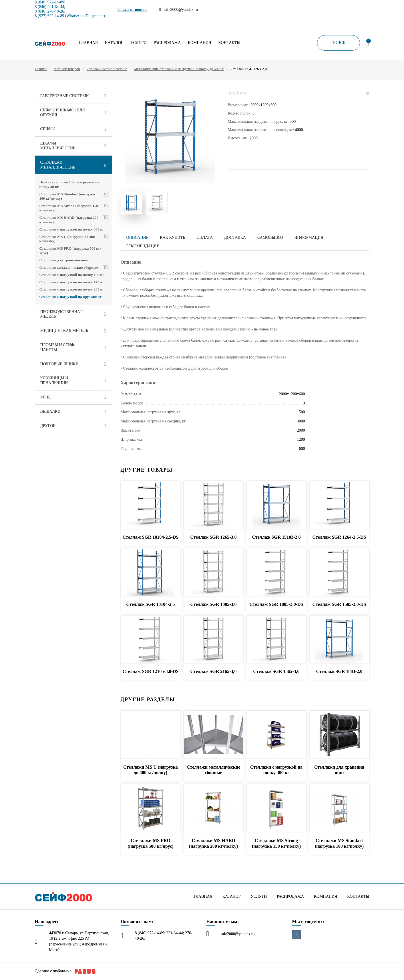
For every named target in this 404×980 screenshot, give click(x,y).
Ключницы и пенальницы (54, 380)
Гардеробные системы (65, 96)
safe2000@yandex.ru (238, 934)
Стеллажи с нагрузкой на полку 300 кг (72, 229)
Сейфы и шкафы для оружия (63, 113)
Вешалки (50, 411)
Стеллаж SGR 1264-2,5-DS (339, 537)
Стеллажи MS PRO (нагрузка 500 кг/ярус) (70, 251)
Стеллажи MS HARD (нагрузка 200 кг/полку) (69, 220)
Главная (89, 43)
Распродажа (167, 43)
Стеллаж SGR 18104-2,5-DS (151, 537)
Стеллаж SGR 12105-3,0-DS (151, 671)
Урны (46, 397)
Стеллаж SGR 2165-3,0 (213, 671)
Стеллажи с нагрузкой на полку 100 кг (72, 275)
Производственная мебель (62, 314)
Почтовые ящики (59, 364)
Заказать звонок (132, 10)
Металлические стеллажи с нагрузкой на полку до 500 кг (179, 69)
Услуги (139, 43)
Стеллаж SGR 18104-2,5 (150, 604)
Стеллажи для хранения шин (64, 260)
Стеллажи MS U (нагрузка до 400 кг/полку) (67, 239)
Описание (138, 238)
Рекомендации (143, 246)
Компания (199, 43)
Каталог (114, 43)
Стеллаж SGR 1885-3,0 (213, 604)
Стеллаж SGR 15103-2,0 (276, 537)
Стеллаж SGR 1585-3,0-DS (339, 604)
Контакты (229, 43)
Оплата (205, 238)
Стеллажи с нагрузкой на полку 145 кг (72, 282)
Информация (309, 238)
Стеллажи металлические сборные (69, 267)
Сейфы (48, 129)
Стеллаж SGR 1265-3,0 (213, 537)
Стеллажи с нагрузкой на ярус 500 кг (70, 297)
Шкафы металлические (58, 146)
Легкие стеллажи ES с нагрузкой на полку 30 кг (69, 184)
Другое (48, 426)
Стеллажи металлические (107, 69)
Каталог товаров (67, 69)
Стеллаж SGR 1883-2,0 (339, 671)
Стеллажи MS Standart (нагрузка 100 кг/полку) (67, 196)
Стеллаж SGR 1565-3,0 (276, 671)
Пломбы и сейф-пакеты (58, 347)
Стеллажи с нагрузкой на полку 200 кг (72, 289)
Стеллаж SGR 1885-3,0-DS (276, 604)
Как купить (172, 238)
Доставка (235, 238)
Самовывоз (270, 238)
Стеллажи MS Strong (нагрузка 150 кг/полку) (69, 208)
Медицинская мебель (64, 331)
